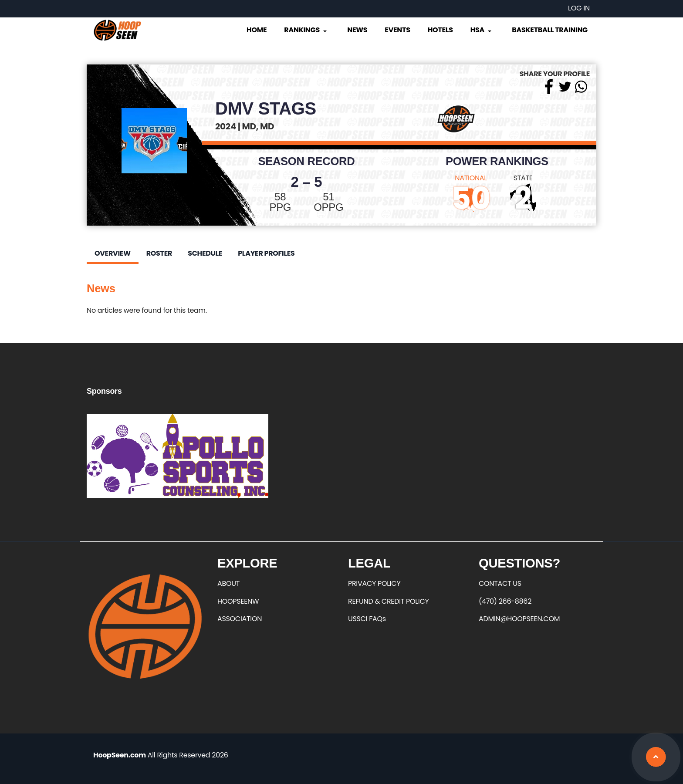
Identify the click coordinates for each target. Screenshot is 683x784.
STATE (523, 178)
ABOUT (228, 583)
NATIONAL (471, 178)
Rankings (306, 30)
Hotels (440, 30)
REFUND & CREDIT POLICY (389, 601)
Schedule (205, 253)
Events (397, 30)
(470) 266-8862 (505, 601)
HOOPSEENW (238, 601)
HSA (482, 30)
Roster (159, 253)
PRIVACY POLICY (374, 583)
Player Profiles (266, 253)
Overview (113, 253)
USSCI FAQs (367, 619)
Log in (579, 8)
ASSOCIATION (240, 619)
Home (257, 30)
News (357, 30)
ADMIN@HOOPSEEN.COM (519, 619)
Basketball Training (550, 30)
